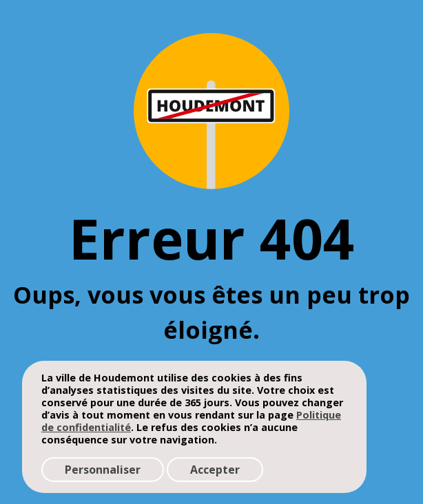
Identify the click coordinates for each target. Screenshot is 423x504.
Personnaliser (103, 470)
